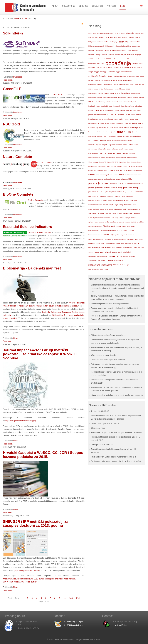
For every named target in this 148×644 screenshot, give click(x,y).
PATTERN (92, 175)
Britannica (91, 55)
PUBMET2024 (140, 192)
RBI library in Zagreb (75, 622)
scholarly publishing (134, 209)
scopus (120, 213)
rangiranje (130, 196)
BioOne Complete (18, 194)
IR (93, 102)
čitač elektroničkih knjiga (96, 269)
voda (123, 243)
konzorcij (109, 132)
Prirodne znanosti (111, 188)
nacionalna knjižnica (95, 145)
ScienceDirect (93, 213)
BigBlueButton (136, 46)
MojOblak (103, 141)
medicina (100, 136)
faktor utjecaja (108, 85)
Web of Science (106, 248)
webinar (137, 243)
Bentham (125, 37)
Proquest (126, 192)
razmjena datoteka (94, 201)
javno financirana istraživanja (97, 115)
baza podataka (100, 37)
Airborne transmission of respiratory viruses (108, 335)
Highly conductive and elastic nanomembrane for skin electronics (117, 395)
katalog (121, 119)
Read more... (8, 80)
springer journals (130, 218)
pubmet (132, 192)
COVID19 (91, 59)
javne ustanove (120, 110)
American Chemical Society (105, 33)
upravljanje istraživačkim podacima (115, 239)
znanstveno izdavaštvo (100, 265)
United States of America (96, 239)
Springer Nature (93, 222)
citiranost (104, 55)
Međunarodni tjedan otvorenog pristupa (129, 136)
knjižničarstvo (101, 128)
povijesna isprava (109, 179)
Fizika (136, 85)
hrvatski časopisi (120, 89)
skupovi (122, 218)
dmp (103, 63)
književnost (120, 123)
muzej (109, 141)
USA (136, 239)
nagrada (105, 145)
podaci (116, 175)
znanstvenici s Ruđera (105, 260)
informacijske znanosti (95, 98)
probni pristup (93, 192)
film (132, 85)
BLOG (24, 18)
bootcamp (135, 50)
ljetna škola (136, 132)
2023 (90, 33)
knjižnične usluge (113, 128)
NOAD (109, 149)
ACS (94, 33)
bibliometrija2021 (135, 42)
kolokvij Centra (137, 127)
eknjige (96, 72)
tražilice (106, 235)
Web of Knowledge (94, 248)
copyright (138, 55)
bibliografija (114, 42)
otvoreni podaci (102, 170)
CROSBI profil (110, 59)
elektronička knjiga (114, 72)
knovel (121, 128)
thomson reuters (93, 231)
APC (116, 33)
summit (121, 222)
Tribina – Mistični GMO (100, 411)
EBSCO (116, 68)
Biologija (91, 50)
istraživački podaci (94, 106)
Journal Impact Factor (111, 119)
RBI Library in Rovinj (75, 625)
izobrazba (100, 110)
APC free (122, 33)
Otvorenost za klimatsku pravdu (133, 170)
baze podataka (111, 37)
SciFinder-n (13, 33)
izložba (91, 110)
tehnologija (131, 226)
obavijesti (132, 153)
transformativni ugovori (95, 235)
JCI (108, 115)
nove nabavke (129, 149)
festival (116, 85)
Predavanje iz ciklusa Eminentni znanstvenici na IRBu (127, 183)
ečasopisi (114, 80)
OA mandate (111, 153)
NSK (101, 153)
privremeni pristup (131, 188)
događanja (118, 63)
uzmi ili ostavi (100, 243)
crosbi (103, 59)
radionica (110, 196)
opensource (102, 166)
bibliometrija (124, 42)
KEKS (126, 119)
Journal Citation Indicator (133, 115)
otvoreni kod (92, 170)
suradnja (127, 222)
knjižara (113, 123)
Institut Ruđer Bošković (125, 98)
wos (143, 248)
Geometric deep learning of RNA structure (108, 360)
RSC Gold (11, 124)
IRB (96, 102)
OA (105, 153)
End (78, 598)
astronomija (130, 33)
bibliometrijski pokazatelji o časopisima (118, 46)
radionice (117, 196)
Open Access (93, 162)
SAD (106, 209)
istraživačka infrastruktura (114, 102)
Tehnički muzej (121, 226)
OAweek (119, 153)
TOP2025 (131, 231)
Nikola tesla (102, 149)
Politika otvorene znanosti (133, 175)
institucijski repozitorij (110, 98)
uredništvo (130, 239)
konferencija (92, 132)
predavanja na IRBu (99, 183)
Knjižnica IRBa (138, 123)
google (96, 89)
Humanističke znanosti (96, 93)
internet (136, 98)
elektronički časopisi (97, 76)
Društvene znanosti (95, 67)
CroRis (98, 59)
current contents (121, 59)
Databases (18, 77)
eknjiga (91, 72)
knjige (107, 123)
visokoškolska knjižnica (113, 243)
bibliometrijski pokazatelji (96, 46)
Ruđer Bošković (94, 209)
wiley (135, 248)
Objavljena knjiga (98, 428)
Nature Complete (17, 157)
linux (126, 132)
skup (117, 218)
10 (64, 598)
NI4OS (136, 145)
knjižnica (128, 123)
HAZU (101, 89)
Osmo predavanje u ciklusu (102, 445)
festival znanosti (124, 85)
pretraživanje (99, 188)
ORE (108, 166)
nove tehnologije (93, 153)
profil (101, 192)
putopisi (95, 196)
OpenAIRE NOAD (113, 162)
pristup (120, 188)
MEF (105, 136)
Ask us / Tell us (121, 625)
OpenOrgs (123, 162)
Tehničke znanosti (109, 226)
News (16, 338)
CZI (128, 59)
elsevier (110, 76)
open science (93, 166)
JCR (112, 115)
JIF (116, 115)
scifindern (101, 213)
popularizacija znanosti (96, 179)
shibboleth (137, 213)
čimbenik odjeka (125, 265)
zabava (97, 252)
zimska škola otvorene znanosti (98, 256)
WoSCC (91, 252)
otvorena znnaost (137, 166)
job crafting (121, 115)
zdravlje (115, 252)
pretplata (91, 188)
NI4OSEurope (93, 149)
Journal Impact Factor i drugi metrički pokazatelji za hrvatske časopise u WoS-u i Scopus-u (40, 354)
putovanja (103, 196)
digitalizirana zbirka (94, 63)
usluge (141, 239)
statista (102, 222)
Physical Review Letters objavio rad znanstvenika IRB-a (114, 457)
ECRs (122, 68)
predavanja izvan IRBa (124, 179)
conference (131, 55)
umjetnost (124, 235)
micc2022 (96, 141)
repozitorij (134, 201)
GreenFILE (12, 89)
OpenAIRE (103, 162)
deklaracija (134, 59)
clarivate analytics (120, 55)
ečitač (120, 80)
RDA (128, 201)
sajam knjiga (118, 209)
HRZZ (128, 89)
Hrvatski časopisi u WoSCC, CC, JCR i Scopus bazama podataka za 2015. (43, 455)
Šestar (106, 269)
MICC (90, 141)
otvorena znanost (124, 166)
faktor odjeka (128, 80)
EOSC (142, 76)
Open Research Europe (134, 162)
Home (17, 18)
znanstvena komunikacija (128, 256)
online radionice (132, 158)
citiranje (98, 55)
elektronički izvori (126, 72)
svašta (134, 222)
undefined (131, 235)
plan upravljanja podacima (104, 175)
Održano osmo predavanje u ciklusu (105, 423)
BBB (119, 37)
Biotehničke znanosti (119, 50)
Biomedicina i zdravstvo (103, 50)
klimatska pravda (94, 123)
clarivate (111, 55)
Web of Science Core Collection (122, 248)
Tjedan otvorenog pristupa (108, 231)
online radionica (121, 158)
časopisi (116, 265)
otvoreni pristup (115, 170)
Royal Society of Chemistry (123, 205)
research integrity (108, 205)
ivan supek (117, 106)
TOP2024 (124, 231)
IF (116, 93)
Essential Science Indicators (27, 227)
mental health (112, 136)
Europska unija (106, 80)
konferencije (101, 132)
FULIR (90, 89)
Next (71, 598)
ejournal (140, 68)
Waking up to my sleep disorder (104, 355)
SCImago (108, 213)
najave (125, 145)
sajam (111, 209)
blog (129, 50)
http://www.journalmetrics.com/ (27, 570)
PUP (90, 196)
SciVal (114, 213)
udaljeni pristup (115, 235)
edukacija (128, 67)
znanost (114, 256)
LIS (130, 132)
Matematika (92, 136)
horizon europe (109, 89)
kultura (118, 132)
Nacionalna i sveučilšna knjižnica (122, 141)
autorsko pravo (140, 33)
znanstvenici (92, 260)
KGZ (137, 119)
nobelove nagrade (118, 149)
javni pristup (137, 110)
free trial (142, 85)
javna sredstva (110, 110)
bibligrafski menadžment (96, 42)
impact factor (126, 93)
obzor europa (110, 158)
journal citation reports (96, 119)
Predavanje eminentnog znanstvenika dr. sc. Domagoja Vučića (116, 461)
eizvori (134, 68)
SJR (113, 218)
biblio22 (107, 42)
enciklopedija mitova (120, 76)
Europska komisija (94, 80)
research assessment (95, 205)
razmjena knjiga (106, 200)
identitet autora (109, 93)
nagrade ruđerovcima (115, 145)
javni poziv (129, 110)
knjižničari (92, 128)
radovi (123, 196)
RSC (134, 205)
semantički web (128, 213)
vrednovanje (129, 243)
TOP (119, 231)
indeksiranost (136, 93)
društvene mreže (137, 63)
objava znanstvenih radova (97, 158)
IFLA (119, 93)
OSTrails (114, 166)
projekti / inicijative (115, 192)
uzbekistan (92, 243)
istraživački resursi (107, 106)
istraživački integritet (129, 102)
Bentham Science (134, 37)
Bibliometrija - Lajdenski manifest (32, 268)
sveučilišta (140, 222)
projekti (105, 192)
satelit (125, 209)
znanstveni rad (119, 261)
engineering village (133, 76)
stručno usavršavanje (111, 222)
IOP (90, 102)
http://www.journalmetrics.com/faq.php (21, 421)
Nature (131, 145)
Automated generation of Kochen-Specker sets (110, 304)
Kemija (132, 119)
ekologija (103, 72)
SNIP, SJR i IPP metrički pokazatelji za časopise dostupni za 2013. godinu (36, 523)
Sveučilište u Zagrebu (95, 226)
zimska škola (127, 252)
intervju (142, 98)
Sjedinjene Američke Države (102, 218)
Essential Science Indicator (40, 233)
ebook (105, 67)
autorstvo (91, 37)
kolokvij (126, 127)
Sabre (102, 209)
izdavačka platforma (127, 106)
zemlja (120, 252)
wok (139, 248)
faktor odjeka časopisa (95, 85)
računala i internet (119, 200)
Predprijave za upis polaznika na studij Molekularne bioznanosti (117, 432)
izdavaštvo (138, 106)
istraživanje (102, 102)
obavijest (125, 153)
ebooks (110, 68)
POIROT (122, 175)
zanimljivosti (106, 252)
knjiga (102, 123)
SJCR (90, 218)
